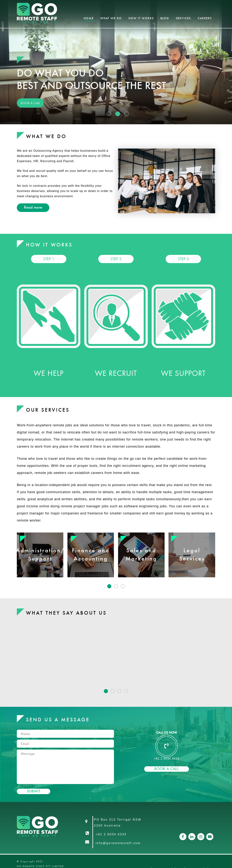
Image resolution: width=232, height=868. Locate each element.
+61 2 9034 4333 (111, 834)
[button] (109, 586)
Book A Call (167, 769)
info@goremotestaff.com (118, 843)
